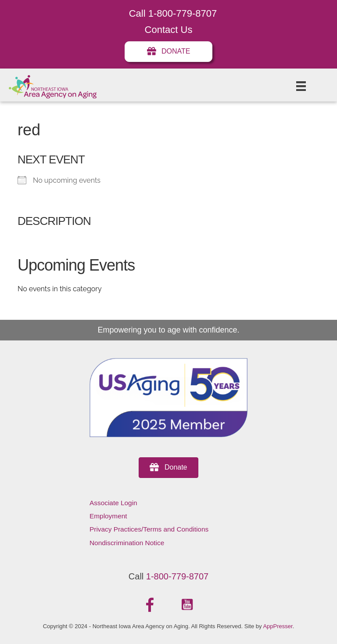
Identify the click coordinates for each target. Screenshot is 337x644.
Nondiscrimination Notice (127, 543)
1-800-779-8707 (177, 576)
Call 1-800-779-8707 (173, 13)
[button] (150, 605)
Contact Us (169, 30)
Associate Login (113, 503)
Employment (108, 516)
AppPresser (278, 626)
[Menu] (301, 86)
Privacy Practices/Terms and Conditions (149, 529)
